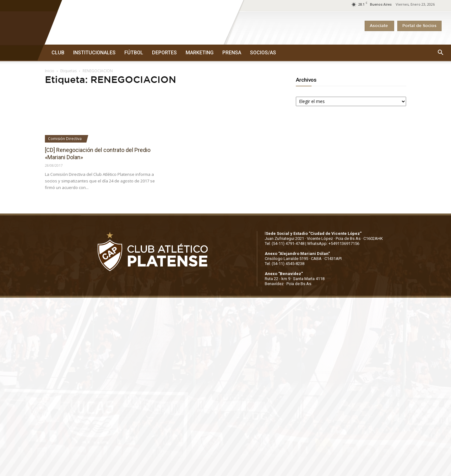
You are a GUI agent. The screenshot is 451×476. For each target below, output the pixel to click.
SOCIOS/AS (263, 53)
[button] (440, 53)
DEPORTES (164, 53)
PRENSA (232, 53)
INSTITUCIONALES (94, 53)
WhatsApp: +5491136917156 (333, 243)
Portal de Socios (419, 26)
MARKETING (200, 53)
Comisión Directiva (65, 139)
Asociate (379, 26)
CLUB (58, 53)
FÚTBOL (134, 53)
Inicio (50, 71)
